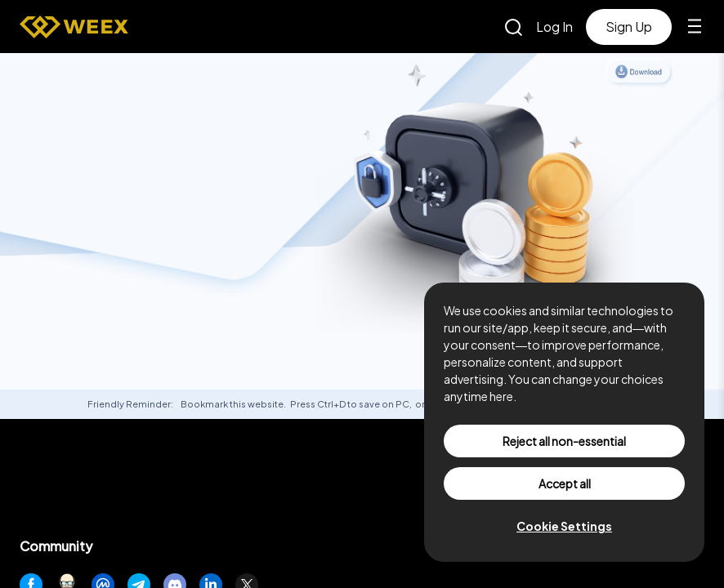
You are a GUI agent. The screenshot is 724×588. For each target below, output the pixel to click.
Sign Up (629, 27)
